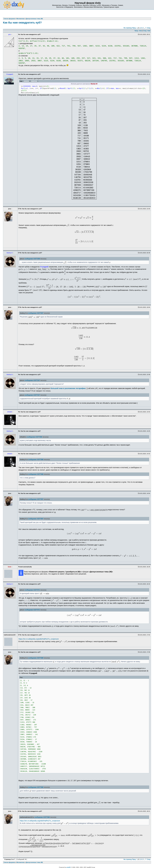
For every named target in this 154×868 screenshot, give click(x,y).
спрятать (34, 81)
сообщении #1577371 (32, 590)
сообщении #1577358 (34, 437)
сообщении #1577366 (36, 460)
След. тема (147, 31)
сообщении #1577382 (42, 817)
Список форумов (9, 862)
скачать (26, 81)
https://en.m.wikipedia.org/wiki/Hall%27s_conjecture (39, 639)
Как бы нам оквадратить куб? (22, 23)
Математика (20, 862)
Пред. (134, 28)
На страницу (128, 28)
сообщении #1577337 (32, 380)
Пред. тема (138, 31)
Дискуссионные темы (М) (34, 862)
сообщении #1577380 (36, 658)
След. (149, 28)
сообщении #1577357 (36, 499)
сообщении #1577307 (36, 313)
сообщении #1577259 (32, 259)
